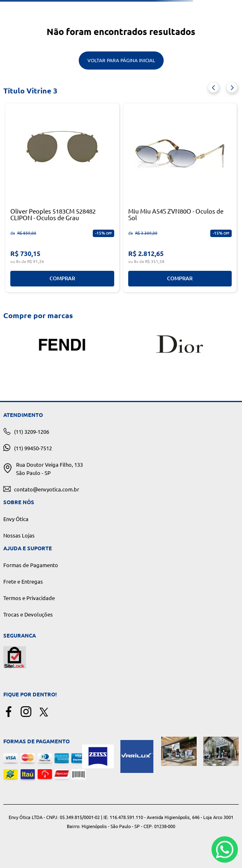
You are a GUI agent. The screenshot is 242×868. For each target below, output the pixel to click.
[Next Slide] (232, 87)
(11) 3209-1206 (32, 432)
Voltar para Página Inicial (121, 60)
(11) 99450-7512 (33, 448)
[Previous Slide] (213, 87)
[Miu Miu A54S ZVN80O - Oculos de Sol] (180, 198)
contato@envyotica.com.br (47, 489)
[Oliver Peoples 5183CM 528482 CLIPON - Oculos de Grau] (62, 198)
